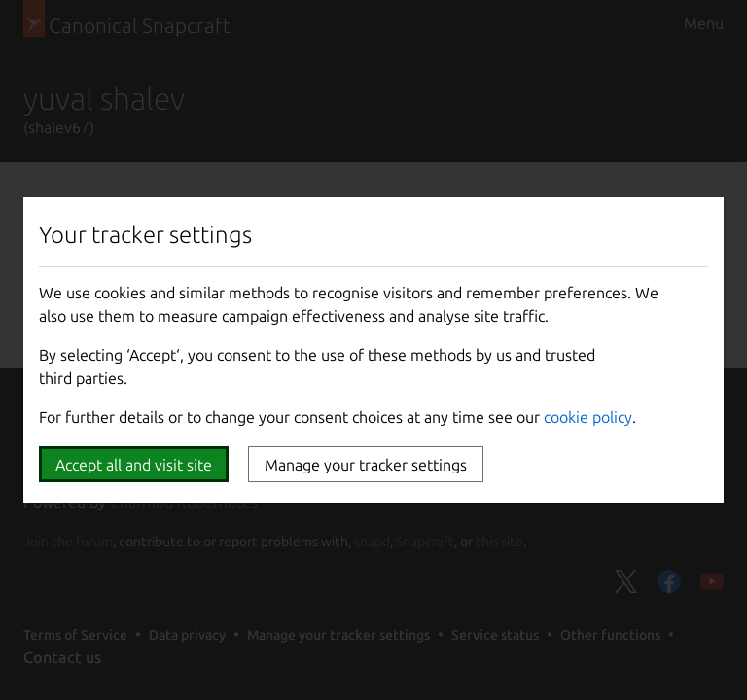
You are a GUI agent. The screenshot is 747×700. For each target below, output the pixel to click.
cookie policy (588, 417)
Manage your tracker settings (366, 465)
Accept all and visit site (134, 465)
